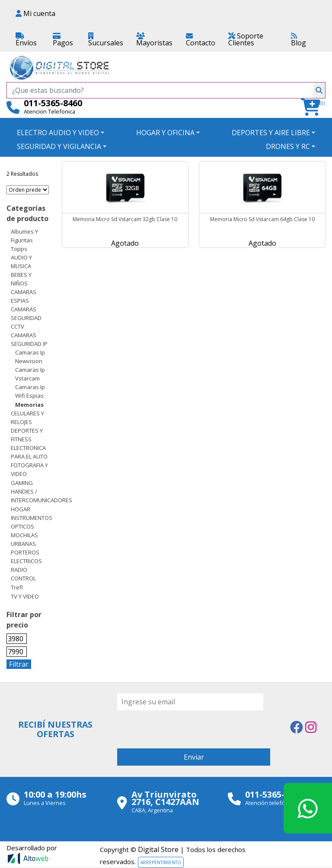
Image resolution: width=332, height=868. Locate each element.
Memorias (29, 405)
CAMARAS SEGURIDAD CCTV (26, 318)
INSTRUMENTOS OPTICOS (32, 522)
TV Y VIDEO (25, 596)
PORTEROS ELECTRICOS (26, 557)
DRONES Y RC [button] (288, 146)
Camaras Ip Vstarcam (30, 374)
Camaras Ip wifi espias (30, 391)
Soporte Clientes (246, 39)
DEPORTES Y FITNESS (27, 435)
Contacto (201, 40)
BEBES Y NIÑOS (21, 279)
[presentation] (183, 727)
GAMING (22, 483)
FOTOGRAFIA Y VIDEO (29, 469)
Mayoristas (154, 40)
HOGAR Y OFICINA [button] (165, 133)
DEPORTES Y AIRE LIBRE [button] (271, 133)
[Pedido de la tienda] (28, 190)
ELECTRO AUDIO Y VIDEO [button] (58, 133)
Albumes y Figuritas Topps (24, 240)
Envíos (26, 40)
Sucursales (106, 40)
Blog (298, 40)
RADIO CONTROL (23, 574)
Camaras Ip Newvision (30, 357)
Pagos (63, 40)
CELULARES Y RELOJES (27, 418)
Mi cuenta (35, 13)
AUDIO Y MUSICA (21, 262)
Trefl (17, 587)
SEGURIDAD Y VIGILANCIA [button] (59, 146)
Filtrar (19, 664)
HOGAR (21, 509)
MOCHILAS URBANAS (24, 539)
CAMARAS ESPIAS (24, 296)
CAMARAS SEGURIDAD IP (29, 339)
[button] (313, 107)
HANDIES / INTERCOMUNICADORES (41, 496)
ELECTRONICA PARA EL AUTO (29, 452)
